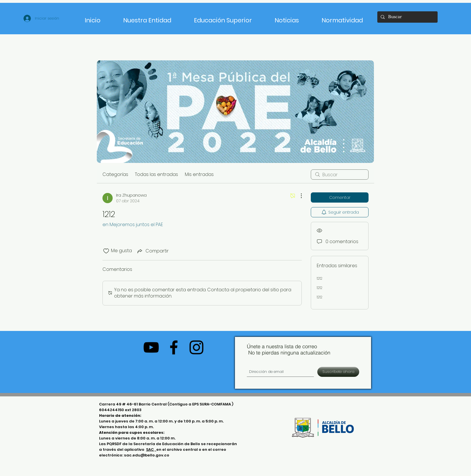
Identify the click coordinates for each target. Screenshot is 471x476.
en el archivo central (177, 450)
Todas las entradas (157, 174)
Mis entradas (199, 174)
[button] (223, 18)
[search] (340, 175)
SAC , (151, 450)
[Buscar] (407, 17)
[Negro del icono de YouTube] (151, 347)
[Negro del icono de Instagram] (196, 347)
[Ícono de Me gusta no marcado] (106, 251)
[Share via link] (153, 251)
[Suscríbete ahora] (338, 372)
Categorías (115, 174)
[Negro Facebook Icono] (174, 347)
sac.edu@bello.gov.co (147, 455)
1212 (320, 278)
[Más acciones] (298, 196)
